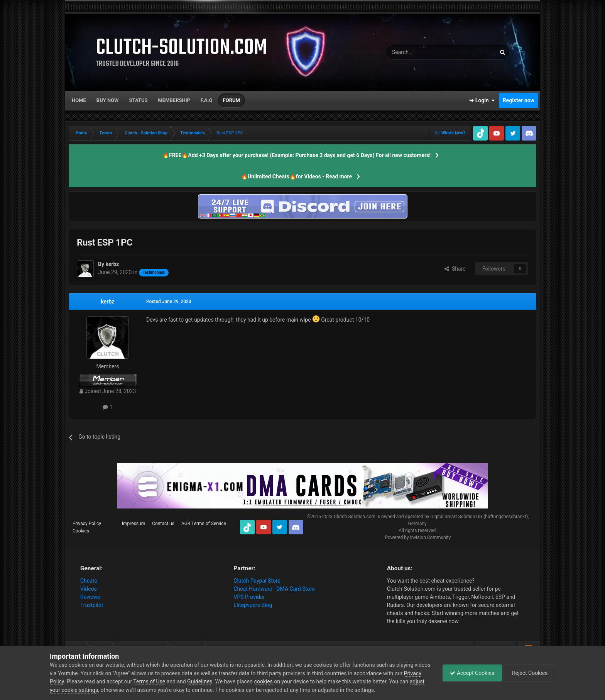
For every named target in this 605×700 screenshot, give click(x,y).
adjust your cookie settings (82, 690)
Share (455, 269)
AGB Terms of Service (204, 524)
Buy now (108, 100)
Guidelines (219, 681)
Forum (232, 100)
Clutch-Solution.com (355, 517)
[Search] (422, 52)
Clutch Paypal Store (257, 581)
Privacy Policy (87, 524)
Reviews (90, 597)
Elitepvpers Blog (253, 605)
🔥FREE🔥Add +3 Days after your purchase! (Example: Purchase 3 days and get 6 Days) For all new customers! (297, 155)
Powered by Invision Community (418, 537)
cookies (282, 681)
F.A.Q (207, 100)
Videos (89, 589)
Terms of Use (168, 681)
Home (79, 100)
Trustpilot (92, 605)
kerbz (108, 302)
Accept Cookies (470, 673)
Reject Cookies (529, 673)
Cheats (89, 581)
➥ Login (482, 100)
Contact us (163, 524)
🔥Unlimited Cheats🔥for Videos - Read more (297, 176)
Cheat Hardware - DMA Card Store (274, 589)
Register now (519, 100)
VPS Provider (249, 597)
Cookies (81, 531)
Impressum (134, 524)
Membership (174, 100)
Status (139, 100)
